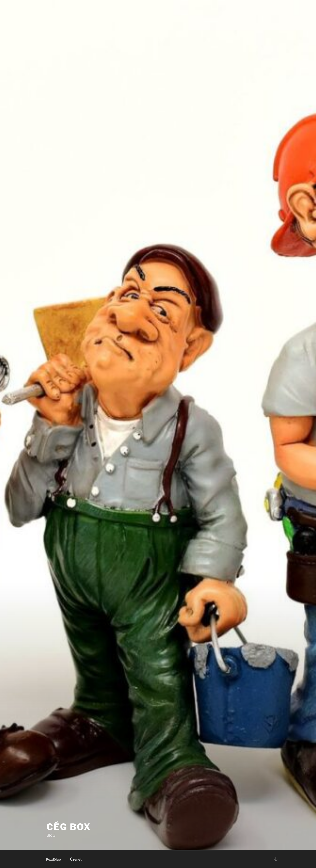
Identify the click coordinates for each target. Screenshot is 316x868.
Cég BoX (69, 827)
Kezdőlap (53, 859)
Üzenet (76, 859)
